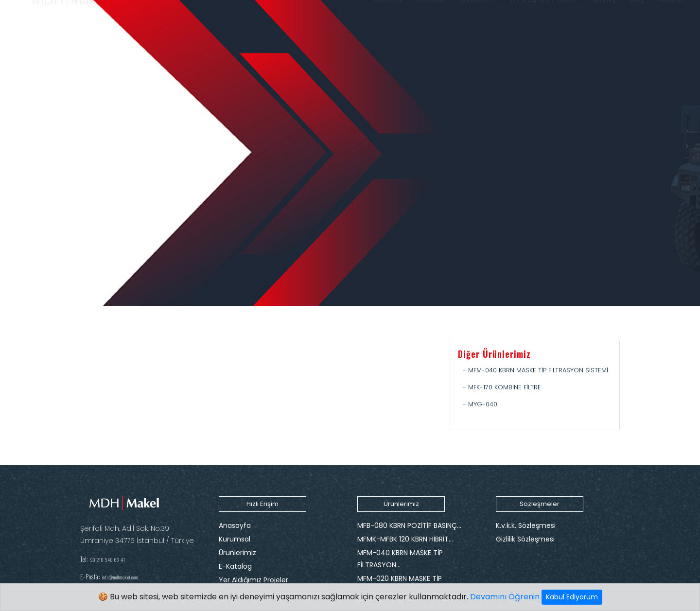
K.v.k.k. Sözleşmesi (526, 525)
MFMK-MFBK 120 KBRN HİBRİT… (405, 539)
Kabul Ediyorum (572, 597)
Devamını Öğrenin (505, 597)
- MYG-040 (480, 404)
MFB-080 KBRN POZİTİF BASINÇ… (409, 525)
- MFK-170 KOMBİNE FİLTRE (502, 387)
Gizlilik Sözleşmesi (525, 539)
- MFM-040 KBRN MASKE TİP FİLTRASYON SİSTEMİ (535, 370)
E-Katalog (235, 566)
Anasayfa (235, 525)
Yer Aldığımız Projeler (254, 580)
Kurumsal (235, 539)
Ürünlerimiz (237, 553)
